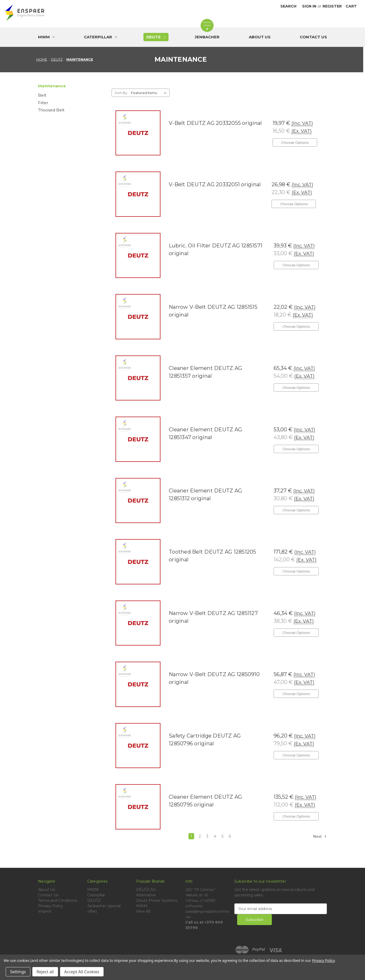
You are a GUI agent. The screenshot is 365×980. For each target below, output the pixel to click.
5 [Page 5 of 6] (222, 836)
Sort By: (121, 93)
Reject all (45, 972)
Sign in (309, 6)
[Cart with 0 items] (351, 6)
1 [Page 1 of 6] (191, 836)
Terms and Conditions (58, 900)
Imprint (45, 911)
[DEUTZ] (156, 37)
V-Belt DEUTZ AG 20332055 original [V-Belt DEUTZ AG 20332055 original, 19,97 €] (215, 123)
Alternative (146, 895)
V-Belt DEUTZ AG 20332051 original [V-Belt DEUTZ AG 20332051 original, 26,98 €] (215, 184)
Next (320, 836)
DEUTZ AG (146, 890)
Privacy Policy (51, 906)
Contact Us (313, 37)
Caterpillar (96, 895)
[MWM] (46, 37)
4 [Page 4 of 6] (215, 836)
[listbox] (150, 93)
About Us (260, 37)
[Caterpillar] (100, 37)
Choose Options (295, 142)
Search (288, 6)
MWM (93, 890)
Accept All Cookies (82, 972)
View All (143, 911)
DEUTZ (94, 900)
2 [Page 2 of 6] (200, 836)
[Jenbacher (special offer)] (207, 37)
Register (332, 6)
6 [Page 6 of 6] (230, 836)
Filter (43, 103)
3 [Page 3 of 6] (207, 836)
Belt (42, 95)
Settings (18, 972)
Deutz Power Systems (157, 900)
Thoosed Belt (51, 110)
